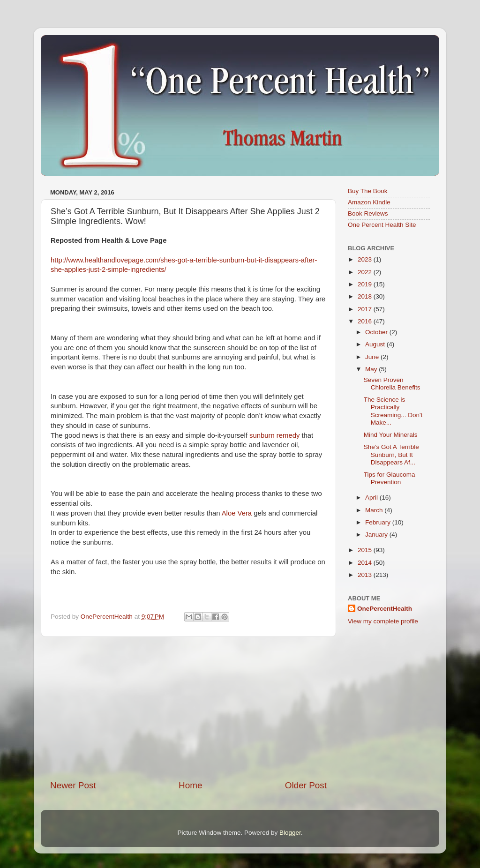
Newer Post (73, 785)
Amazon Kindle (369, 202)
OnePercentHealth (385, 609)
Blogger (290, 833)
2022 (366, 272)
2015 (366, 550)
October (377, 332)
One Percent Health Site (382, 225)
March (375, 510)
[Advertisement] (188, 708)
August (376, 344)
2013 (366, 575)
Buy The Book (368, 191)
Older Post (306, 785)
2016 (366, 321)
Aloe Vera (237, 513)
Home (190, 785)
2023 (366, 259)
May (372, 369)
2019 (366, 284)
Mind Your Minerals (391, 435)
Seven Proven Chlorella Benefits (392, 384)
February (379, 522)
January (377, 535)
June (373, 357)
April (372, 498)
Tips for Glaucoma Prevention (390, 478)
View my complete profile (383, 621)
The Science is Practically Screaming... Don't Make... (393, 411)
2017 (366, 309)
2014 (366, 563)
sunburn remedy (274, 435)
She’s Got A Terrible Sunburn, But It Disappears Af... (391, 454)
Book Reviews (368, 213)
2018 (366, 296)
